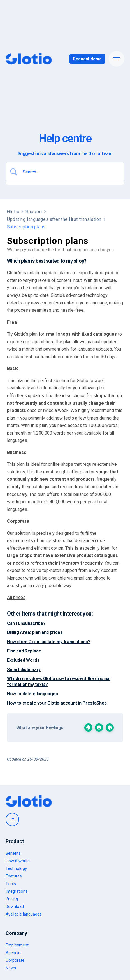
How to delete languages (32, 694)
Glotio (13, 212)
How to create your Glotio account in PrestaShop (57, 703)
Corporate (15, 960)
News (11, 968)
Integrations (17, 891)
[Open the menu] (117, 59)
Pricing (12, 899)
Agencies (14, 953)
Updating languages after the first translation (54, 219)
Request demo (87, 59)
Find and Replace (24, 651)
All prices (16, 597)
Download (15, 906)
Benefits (13, 853)
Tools (11, 884)
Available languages (24, 914)
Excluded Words (23, 660)
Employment (17, 945)
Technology (16, 868)
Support (34, 212)
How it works (18, 861)
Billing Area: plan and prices (35, 632)
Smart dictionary (24, 670)
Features (14, 876)
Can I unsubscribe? (26, 623)
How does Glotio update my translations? (49, 642)
